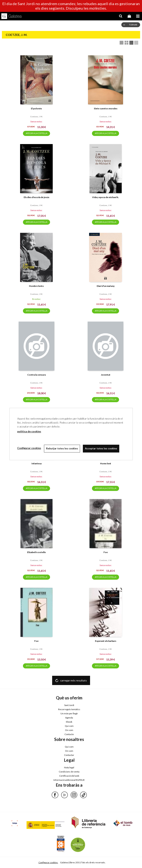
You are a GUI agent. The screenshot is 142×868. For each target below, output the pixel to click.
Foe (106, 552)
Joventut (106, 375)
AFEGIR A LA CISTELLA (36, 133)
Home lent (106, 463)
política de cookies (29, 431)
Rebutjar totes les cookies (62, 448)
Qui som (69, 726)
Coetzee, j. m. (36, 117)
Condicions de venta (69, 772)
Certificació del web (69, 776)
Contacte (69, 734)
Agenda (69, 718)
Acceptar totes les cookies (101, 448)
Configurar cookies (48, 862)
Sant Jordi (69, 705)
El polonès (36, 108)
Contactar (69, 755)
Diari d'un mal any (106, 286)
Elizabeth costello (36, 552)
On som (69, 730)
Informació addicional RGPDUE (69, 780)
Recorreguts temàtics (69, 709)
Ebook (69, 722)
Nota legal (69, 767)
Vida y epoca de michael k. (106, 197)
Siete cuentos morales (106, 108)
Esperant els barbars (106, 641)
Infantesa (36, 463)
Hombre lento (36, 286)
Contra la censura (36, 375)
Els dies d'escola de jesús (36, 197)
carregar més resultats (73, 680)
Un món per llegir (69, 713)
